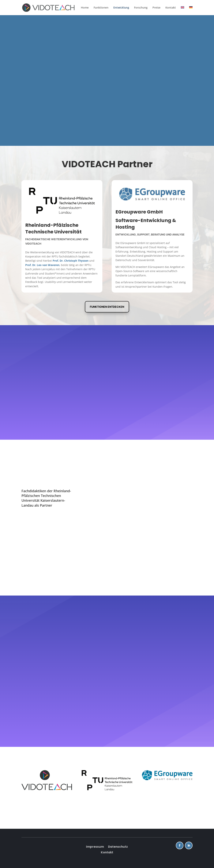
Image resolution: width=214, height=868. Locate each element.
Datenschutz (118, 847)
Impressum (95, 847)
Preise (156, 8)
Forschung (141, 8)
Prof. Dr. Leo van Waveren (42, 265)
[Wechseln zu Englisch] (182, 11)
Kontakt (171, 8)
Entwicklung (121, 8)
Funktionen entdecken (107, 307)
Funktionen (101, 8)
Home (85, 8)
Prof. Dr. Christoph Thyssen (71, 261)
